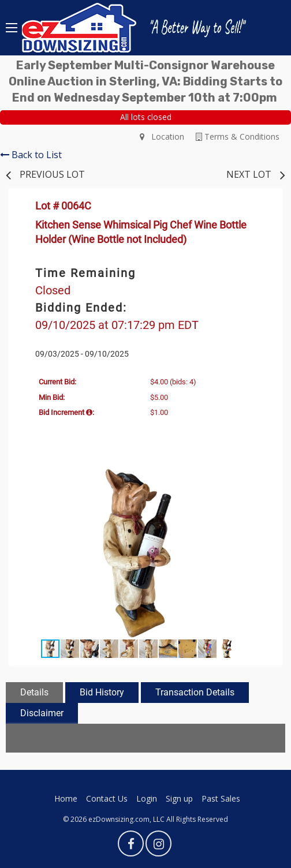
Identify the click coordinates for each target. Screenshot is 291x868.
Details (34, 692)
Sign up (179, 798)
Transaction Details (195, 692)
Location (162, 136)
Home (66, 798)
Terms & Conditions (238, 136)
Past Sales (221, 798)
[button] (258, 476)
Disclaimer (42, 713)
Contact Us (107, 798)
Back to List (31, 155)
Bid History (102, 692)
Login (147, 798)
